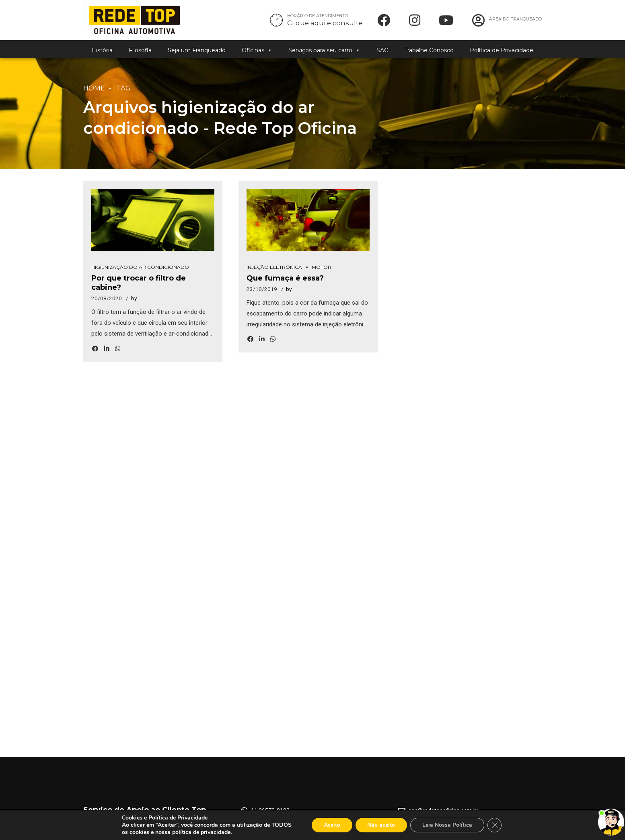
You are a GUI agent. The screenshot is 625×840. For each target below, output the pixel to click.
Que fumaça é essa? (285, 282)
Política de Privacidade (502, 50)
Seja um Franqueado (197, 50)
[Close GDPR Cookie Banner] (495, 825)
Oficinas (257, 50)
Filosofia (140, 50)
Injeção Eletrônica (274, 271)
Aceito (332, 825)
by (134, 293)
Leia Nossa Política (447, 825)
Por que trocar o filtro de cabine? (154, 282)
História (102, 50)
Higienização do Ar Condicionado (140, 271)
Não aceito (381, 825)
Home (94, 88)
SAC (382, 50)
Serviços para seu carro (324, 50)
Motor (322, 271)
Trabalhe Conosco (429, 50)
